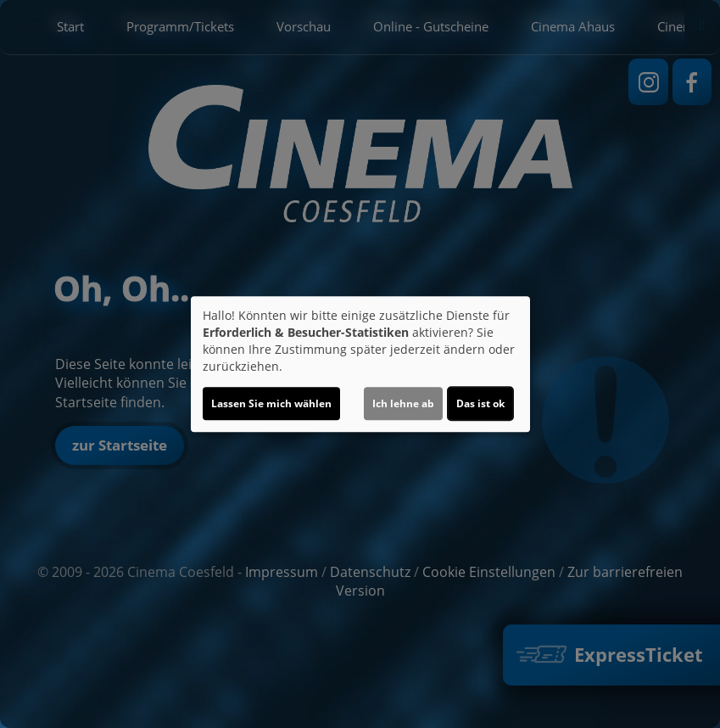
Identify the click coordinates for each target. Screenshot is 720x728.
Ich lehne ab (403, 403)
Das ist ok (480, 403)
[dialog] (360, 364)
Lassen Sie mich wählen (271, 403)
